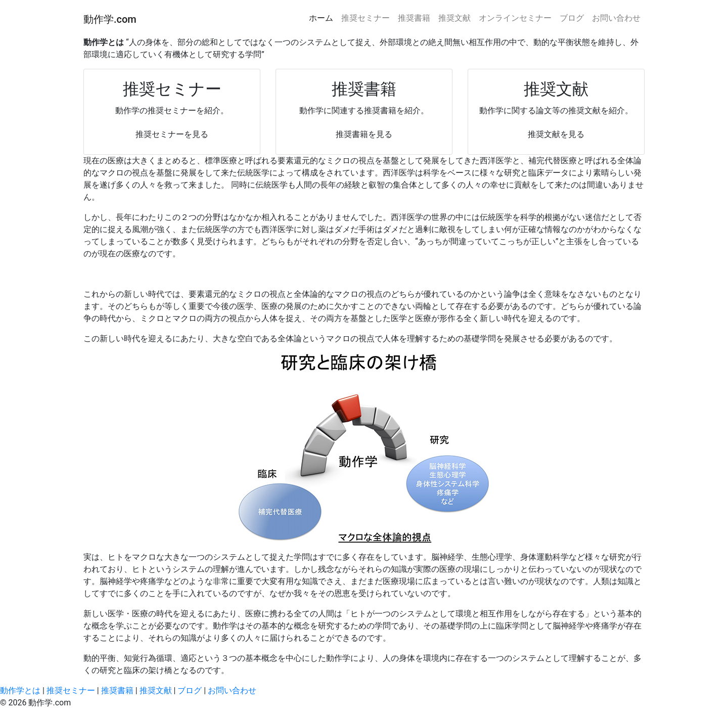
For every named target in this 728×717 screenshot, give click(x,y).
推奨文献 (454, 18)
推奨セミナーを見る (172, 134)
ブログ (572, 18)
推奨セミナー (366, 18)
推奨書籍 (414, 18)
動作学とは (21, 690)
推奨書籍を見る (364, 134)
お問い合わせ (616, 18)
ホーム (321, 18)
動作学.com (110, 19)
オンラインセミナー (515, 18)
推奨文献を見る (556, 134)
